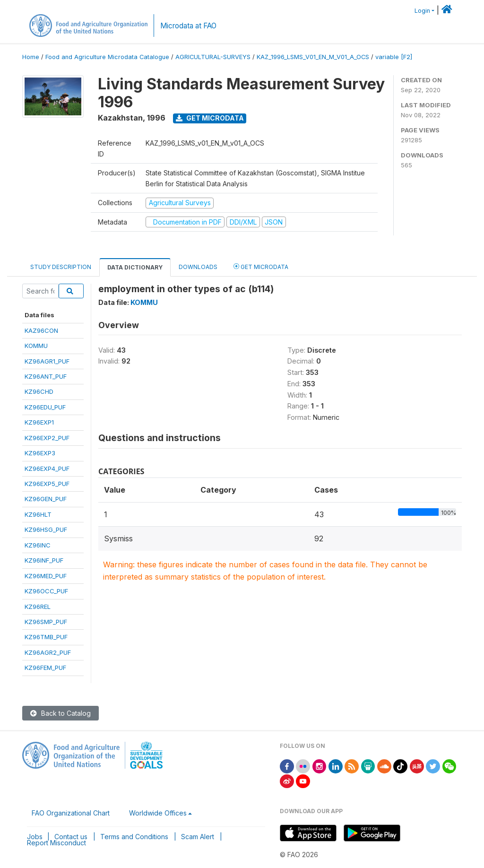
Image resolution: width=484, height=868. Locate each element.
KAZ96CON (41, 330)
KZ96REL (38, 607)
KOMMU (36, 346)
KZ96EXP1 (39, 422)
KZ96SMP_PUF (46, 622)
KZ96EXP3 (40, 453)
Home (31, 57)
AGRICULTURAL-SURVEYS (213, 57)
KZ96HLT (38, 514)
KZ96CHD (39, 391)
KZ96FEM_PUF (45, 668)
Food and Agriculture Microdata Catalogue (107, 57)
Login (422, 11)
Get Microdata (210, 118)
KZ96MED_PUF (46, 576)
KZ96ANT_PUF (46, 376)
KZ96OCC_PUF (46, 591)
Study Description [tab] (61, 267)
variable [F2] (394, 57)
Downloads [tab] (198, 267)
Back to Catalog (60, 713)
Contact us (71, 837)
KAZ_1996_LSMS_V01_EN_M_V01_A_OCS (313, 57)
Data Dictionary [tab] (135, 267)
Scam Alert (198, 837)
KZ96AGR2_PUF (48, 652)
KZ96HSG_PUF (46, 529)
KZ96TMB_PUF (46, 637)
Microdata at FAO (188, 26)
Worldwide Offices (158, 813)
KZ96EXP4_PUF (47, 469)
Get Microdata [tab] (261, 266)
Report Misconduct (56, 843)
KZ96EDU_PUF (45, 407)
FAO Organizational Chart (71, 813)
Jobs (35, 837)
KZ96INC (38, 545)
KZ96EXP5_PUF (47, 484)
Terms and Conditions (134, 837)
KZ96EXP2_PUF (47, 438)
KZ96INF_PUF (44, 560)
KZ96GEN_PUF (46, 499)
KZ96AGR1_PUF (47, 361)
